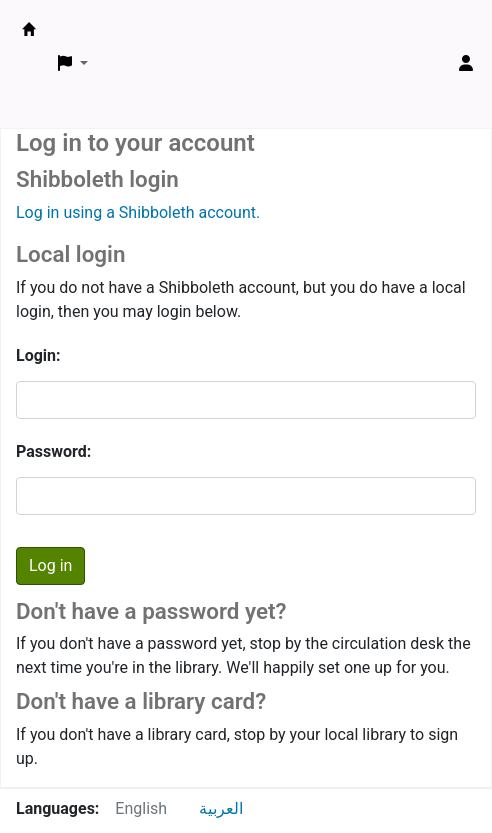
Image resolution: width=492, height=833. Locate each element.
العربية (221, 808)
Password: (53, 451)
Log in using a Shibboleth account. (138, 212)
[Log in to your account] (466, 64)
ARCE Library (29, 29)
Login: (38, 355)
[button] (73, 64)
